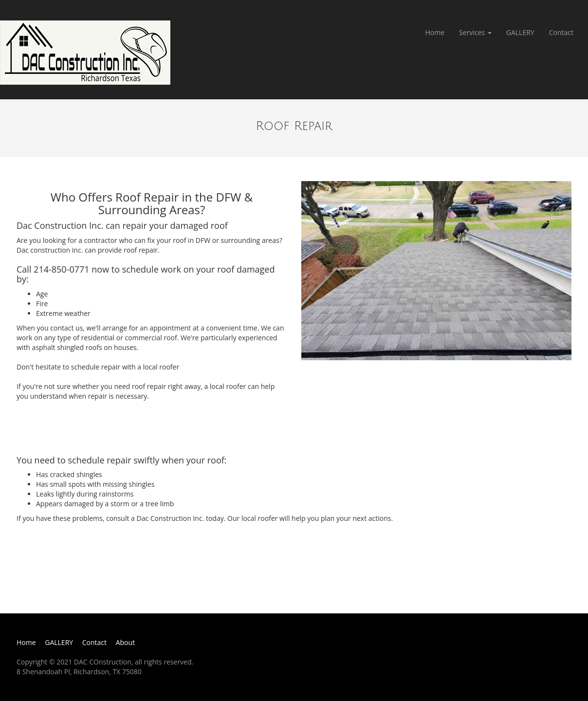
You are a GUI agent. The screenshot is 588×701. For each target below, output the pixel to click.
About (125, 642)
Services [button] (475, 32)
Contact (561, 32)
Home (435, 32)
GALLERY (520, 32)
